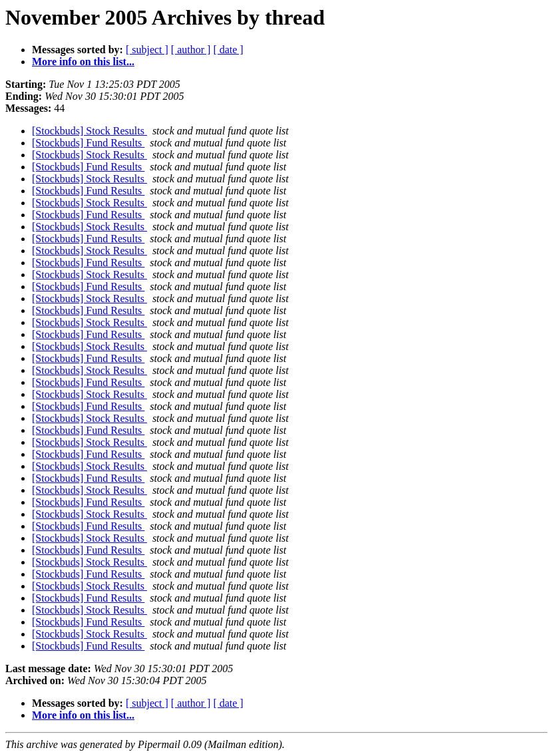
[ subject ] (147, 50)
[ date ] (228, 50)
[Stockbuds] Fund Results (88, 143)
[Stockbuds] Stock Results (90, 131)
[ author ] (191, 50)
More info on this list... (83, 62)
